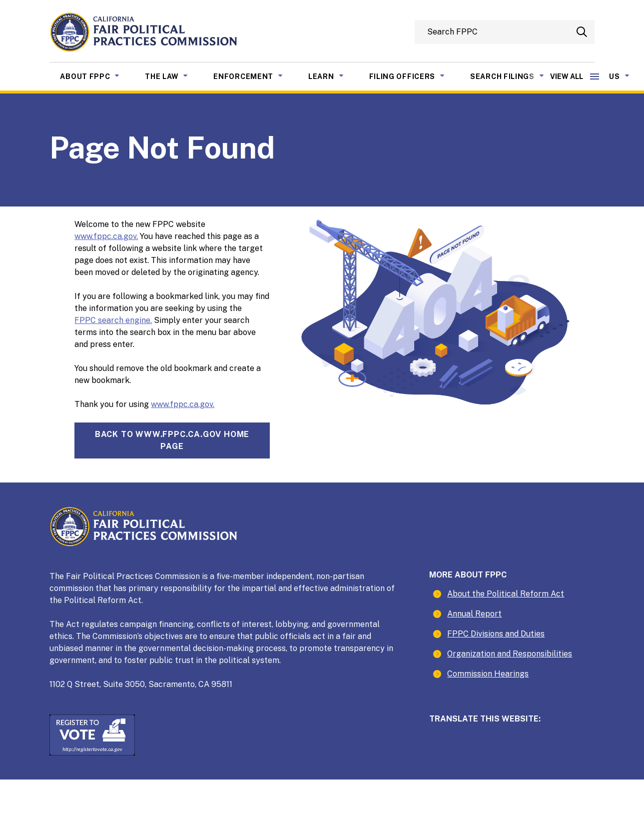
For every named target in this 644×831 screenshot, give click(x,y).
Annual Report (474, 614)
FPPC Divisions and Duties (496, 634)
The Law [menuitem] (174, 75)
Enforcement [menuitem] (256, 75)
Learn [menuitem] (333, 75)
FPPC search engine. (113, 320)
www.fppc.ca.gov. (106, 236)
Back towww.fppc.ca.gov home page (172, 440)
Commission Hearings (488, 674)
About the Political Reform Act (506, 594)
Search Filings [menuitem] (515, 75)
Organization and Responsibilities (510, 654)
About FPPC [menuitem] (97, 75)
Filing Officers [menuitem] (415, 75)
